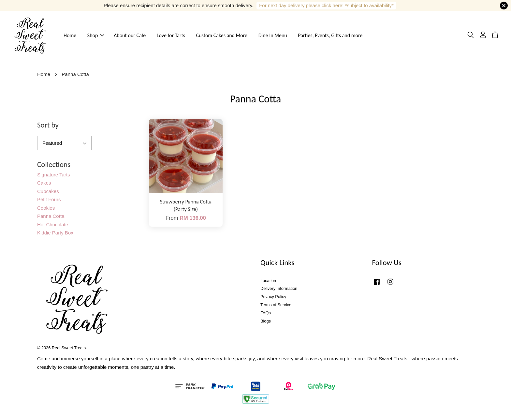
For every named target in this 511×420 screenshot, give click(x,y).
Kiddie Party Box (55, 235)
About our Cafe (130, 36)
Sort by (48, 127)
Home (70, 36)
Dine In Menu (273, 36)
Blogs (266, 323)
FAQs (266, 315)
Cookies (46, 210)
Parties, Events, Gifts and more (330, 36)
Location (268, 283)
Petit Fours (49, 201)
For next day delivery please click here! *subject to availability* (326, 5)
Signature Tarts (54, 177)
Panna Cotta (51, 218)
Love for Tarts (171, 36)
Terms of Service (276, 307)
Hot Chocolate (53, 226)
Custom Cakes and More (222, 36)
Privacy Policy (273, 299)
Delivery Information (279, 290)
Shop (96, 36)
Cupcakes (48, 193)
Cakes (44, 185)
